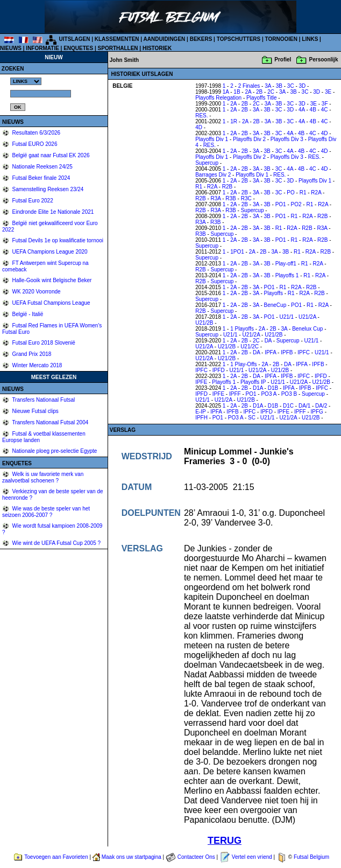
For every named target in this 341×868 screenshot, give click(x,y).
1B (237, 92)
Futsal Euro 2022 (32, 201)
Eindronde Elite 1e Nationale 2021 (52, 212)
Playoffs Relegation (218, 98)
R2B (227, 187)
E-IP (200, 412)
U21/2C (250, 346)
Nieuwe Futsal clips (35, 411)
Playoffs (273, 293)
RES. (201, 115)
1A (226, 92)
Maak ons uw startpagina (132, 857)
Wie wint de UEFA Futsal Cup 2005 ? (56, 543)
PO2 (296, 204)
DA (268, 341)
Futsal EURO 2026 (34, 144)
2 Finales (249, 86)
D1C (288, 406)
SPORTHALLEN (118, 48)
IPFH (201, 418)
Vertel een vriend (252, 857)
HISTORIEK (157, 48)
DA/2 (321, 406)
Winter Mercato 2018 (37, 365)
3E (328, 92)
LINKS (310, 39)
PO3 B (289, 394)
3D (303, 86)
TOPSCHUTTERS (239, 39)
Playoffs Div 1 (212, 139)
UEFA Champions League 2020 (49, 252)
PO (290, 192)
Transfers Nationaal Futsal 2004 (50, 422)
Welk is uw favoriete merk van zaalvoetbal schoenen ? (43, 477)
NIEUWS (11, 48)
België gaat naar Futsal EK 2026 (50, 155)
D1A (258, 388)
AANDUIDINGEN (165, 39)
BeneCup (275, 305)
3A (268, 86)
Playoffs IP (253, 382)
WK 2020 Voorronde (36, 292)
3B (279, 86)
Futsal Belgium (311, 857)
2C (271, 92)
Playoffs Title (262, 98)
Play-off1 (286, 264)
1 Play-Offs (243, 364)
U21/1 (286, 317)
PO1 (281, 204)
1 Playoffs (242, 329)
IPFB (287, 352)
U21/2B (204, 323)
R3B (230, 198)
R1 (199, 187)
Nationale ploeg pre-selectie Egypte (54, 451)
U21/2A (307, 317)
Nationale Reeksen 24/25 (42, 167)
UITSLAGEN (75, 39)
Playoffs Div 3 (287, 139)
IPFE (201, 382)
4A (302, 110)
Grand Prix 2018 (31, 354)
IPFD (219, 370)
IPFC (304, 352)
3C (291, 86)
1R (234, 121)
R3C (246, 198)
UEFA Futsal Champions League (51, 303)
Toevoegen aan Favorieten (56, 857)
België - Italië (27, 314)
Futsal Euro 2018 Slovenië (43, 343)
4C (325, 110)
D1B (273, 388)
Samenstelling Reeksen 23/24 (47, 189)
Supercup (207, 163)
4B (313, 110)
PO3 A (268, 394)
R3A (216, 198)
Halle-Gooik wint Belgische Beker (51, 280)
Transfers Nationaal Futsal (43, 400)
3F (325, 104)
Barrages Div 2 (213, 175)
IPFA (270, 352)
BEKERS (201, 39)
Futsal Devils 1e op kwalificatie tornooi (57, 240)
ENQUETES (78, 48)
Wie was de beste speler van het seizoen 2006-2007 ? (46, 512)
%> (26, 81)
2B (259, 92)
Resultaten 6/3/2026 (35, 133)
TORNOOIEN (281, 39)
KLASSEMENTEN (117, 39)
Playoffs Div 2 (249, 139)
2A (248, 92)
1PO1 (237, 252)
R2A (212, 187)
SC (252, 418)
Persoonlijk (324, 59)
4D (199, 127)
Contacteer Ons (196, 857)
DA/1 (304, 406)
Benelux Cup (307, 329)
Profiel (283, 59)
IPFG (317, 412)
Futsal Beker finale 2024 (41, 178)
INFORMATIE (42, 48)
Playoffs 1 (287, 275)
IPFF (235, 394)
